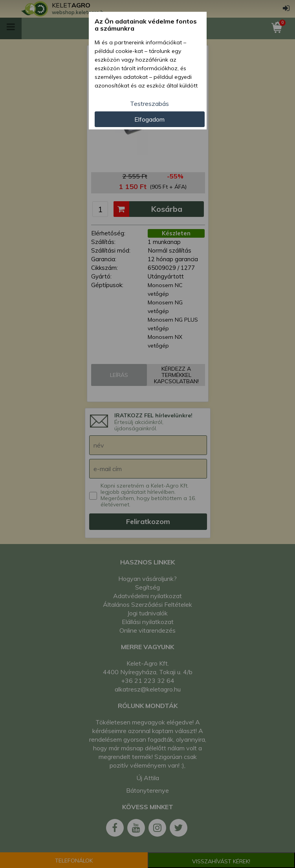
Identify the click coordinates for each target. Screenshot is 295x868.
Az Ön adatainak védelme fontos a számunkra (146, 25)
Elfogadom (149, 119)
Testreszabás (149, 104)
